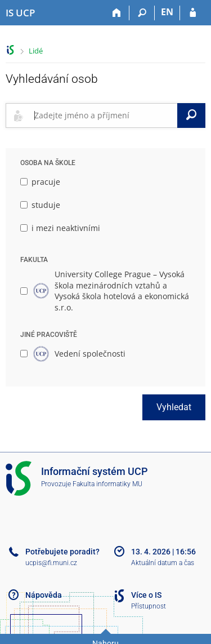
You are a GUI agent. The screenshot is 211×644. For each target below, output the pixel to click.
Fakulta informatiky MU (107, 484)
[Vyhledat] (191, 116)
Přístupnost (149, 606)
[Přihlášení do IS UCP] (193, 13)
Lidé (36, 51)
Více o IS (146, 595)
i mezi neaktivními (60, 228)
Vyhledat (174, 407)
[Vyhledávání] (142, 13)
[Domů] (117, 13)
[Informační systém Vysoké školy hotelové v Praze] (20, 13)
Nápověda (44, 595)
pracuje (40, 182)
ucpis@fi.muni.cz (51, 563)
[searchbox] (104, 116)
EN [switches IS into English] (167, 12)
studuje (40, 205)
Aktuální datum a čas (163, 563)
